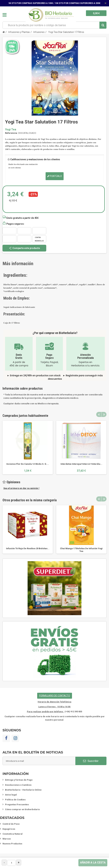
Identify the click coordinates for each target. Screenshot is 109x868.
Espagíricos (9, 829)
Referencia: (11, 133)
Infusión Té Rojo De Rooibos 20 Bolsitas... (28, 548)
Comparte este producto (24, 248)
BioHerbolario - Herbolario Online (23, 790)
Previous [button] (99, 414)
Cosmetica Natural (13, 834)
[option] (28, 447)
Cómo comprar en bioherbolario (22, 809)
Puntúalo (55, 176)
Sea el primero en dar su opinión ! (21, 488)
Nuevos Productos (12, 844)
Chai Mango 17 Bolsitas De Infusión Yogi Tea (81, 550)
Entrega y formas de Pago (19, 780)
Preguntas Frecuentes (17, 804)
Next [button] (104, 414)
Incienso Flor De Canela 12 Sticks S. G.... (28, 464)
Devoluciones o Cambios (18, 785)
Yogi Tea (11, 129)
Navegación (5, 15)
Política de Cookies (15, 800)
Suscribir (91, 761)
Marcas (7, 839)
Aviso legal (11, 795)
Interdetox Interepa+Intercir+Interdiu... (81, 464)
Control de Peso (11, 824)
